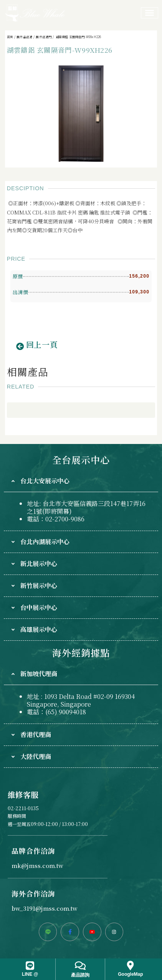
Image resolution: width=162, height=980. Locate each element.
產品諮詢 (80, 975)
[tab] (81, 481)
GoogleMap (130, 974)
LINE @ (30, 974)
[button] (37, 347)
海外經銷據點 (81, 652)
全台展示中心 (81, 460)
